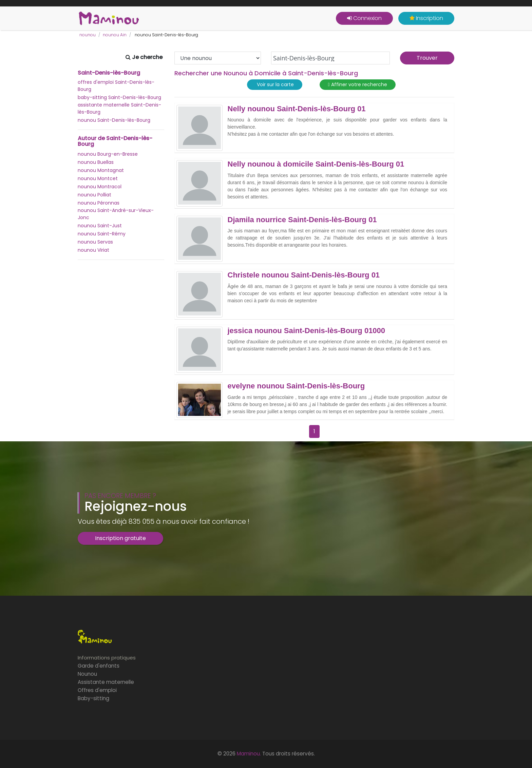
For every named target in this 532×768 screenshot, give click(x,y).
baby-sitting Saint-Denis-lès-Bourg (119, 97)
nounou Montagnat (101, 170)
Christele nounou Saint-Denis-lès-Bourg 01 (304, 275)
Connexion (364, 18)
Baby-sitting (93, 698)
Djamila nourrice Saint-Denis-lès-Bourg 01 (302, 220)
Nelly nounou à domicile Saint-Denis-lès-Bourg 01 (316, 164)
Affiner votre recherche (358, 85)
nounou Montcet (98, 178)
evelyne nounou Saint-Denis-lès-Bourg (296, 386)
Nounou (87, 674)
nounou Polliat (94, 195)
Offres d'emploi (97, 690)
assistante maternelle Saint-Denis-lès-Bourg (119, 108)
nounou (88, 35)
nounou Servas (95, 242)
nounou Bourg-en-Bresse (108, 154)
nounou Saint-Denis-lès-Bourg (114, 120)
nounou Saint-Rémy (102, 234)
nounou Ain (115, 35)
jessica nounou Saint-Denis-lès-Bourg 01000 (307, 331)
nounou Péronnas (99, 203)
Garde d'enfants (99, 666)
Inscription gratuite (120, 538)
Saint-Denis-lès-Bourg (109, 73)
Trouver (427, 58)
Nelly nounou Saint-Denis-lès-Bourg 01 (297, 109)
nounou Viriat (93, 250)
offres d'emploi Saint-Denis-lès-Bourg (116, 86)
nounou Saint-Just (100, 226)
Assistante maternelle (106, 682)
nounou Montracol (100, 187)
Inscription (426, 18)
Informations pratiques (107, 658)
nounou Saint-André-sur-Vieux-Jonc (116, 214)
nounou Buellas (96, 162)
